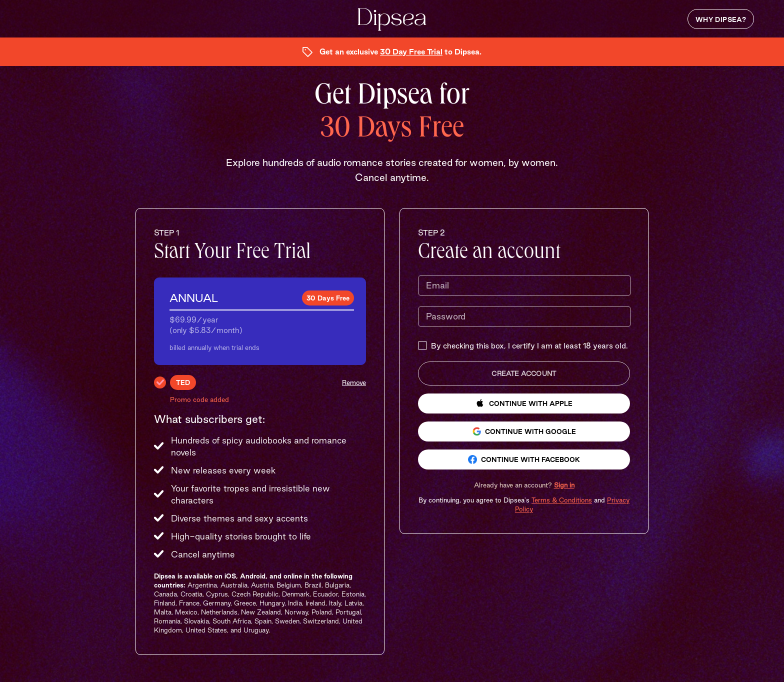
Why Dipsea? (721, 19)
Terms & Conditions (562, 500)
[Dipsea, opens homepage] (392, 20)
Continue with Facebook (524, 459)
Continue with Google (524, 431)
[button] (524, 485)
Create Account (524, 373)
